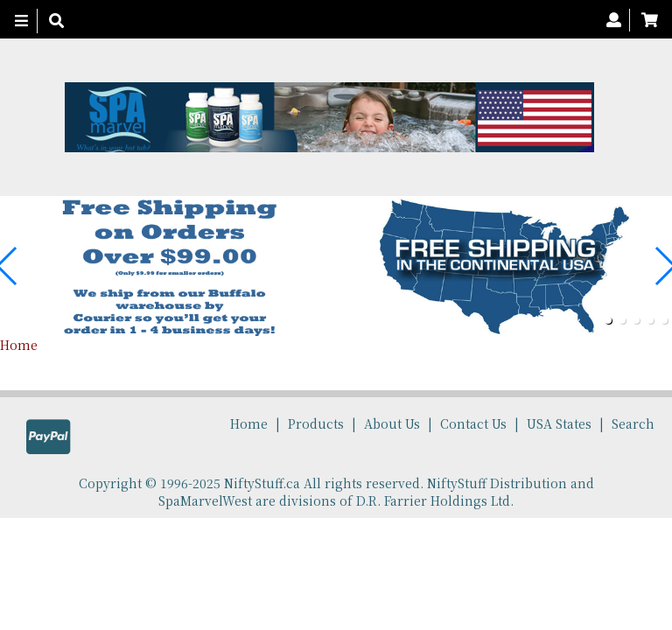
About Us (392, 423)
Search (633, 423)
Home (19, 345)
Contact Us (473, 423)
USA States (559, 423)
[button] (608, 320)
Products (316, 423)
